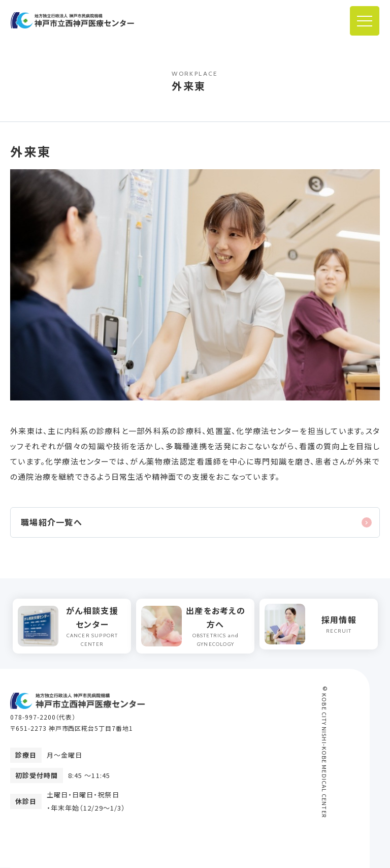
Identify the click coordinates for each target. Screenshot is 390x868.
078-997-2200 (33, 717)
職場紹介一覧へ (52, 522)
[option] (72, 626)
